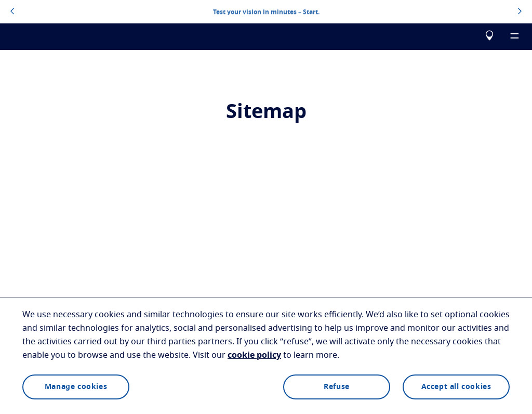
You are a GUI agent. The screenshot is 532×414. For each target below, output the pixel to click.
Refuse (337, 387)
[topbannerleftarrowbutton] (12, 12)
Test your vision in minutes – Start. (266, 11)
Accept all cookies (456, 387)
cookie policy (254, 355)
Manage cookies (76, 387)
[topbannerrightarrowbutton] (520, 12)
